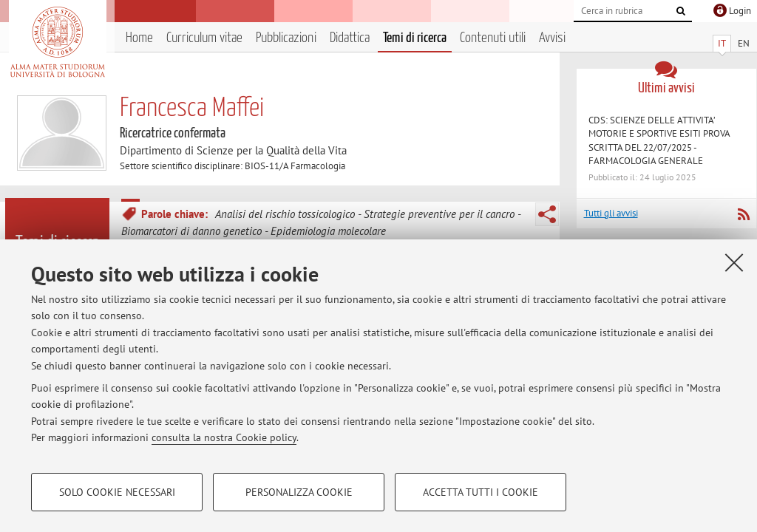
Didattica (350, 38)
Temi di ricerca (415, 38)
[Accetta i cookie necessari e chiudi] (734, 262)
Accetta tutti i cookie (481, 492)
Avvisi (552, 38)
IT (722, 43)
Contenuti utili (493, 38)
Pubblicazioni (286, 38)
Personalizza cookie (299, 492)
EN (744, 43)
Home (139, 38)
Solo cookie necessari (117, 492)
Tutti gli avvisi (611, 213)
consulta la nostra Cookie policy (224, 437)
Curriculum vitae (204, 38)
